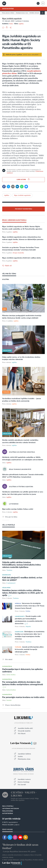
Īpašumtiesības (11, 690)
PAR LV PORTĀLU (8, 806)
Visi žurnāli (22, 785)
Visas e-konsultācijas (13, 705)
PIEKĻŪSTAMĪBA (8, 811)
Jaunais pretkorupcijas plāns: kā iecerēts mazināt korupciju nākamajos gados (29, 649)
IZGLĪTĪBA (6, 279)
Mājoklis (28, 627)
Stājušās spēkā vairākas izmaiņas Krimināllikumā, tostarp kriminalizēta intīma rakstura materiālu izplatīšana (22, 565)
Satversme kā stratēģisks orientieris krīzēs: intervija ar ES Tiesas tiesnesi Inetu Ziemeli (30, 606)
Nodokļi (9, 700)
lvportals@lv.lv (13, 822)
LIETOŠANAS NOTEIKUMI (11, 809)
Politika (28, 611)
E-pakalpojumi (11, 583)
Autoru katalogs (24, 782)
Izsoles (20, 756)
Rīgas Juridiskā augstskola (12, 19)
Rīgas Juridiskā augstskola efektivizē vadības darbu (22, 258)
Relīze (11, 24)
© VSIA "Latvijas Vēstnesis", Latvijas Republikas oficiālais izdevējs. (23, 860)
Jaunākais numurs (24, 779)
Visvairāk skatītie (24, 731)
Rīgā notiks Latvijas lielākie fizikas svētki (18, 509)
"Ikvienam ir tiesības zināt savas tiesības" (20, 846)
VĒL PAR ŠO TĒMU (9, 274)
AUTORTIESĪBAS (8, 813)
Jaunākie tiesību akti (25, 728)
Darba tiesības (11, 675)
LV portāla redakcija (11, 819)
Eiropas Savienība (18, 253)
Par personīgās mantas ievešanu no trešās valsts (23, 697)
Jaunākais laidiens (24, 754)
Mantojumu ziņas (24, 759)
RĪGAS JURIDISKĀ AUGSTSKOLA (14, 220)
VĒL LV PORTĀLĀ (9, 525)
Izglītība (21, 24)
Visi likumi (22, 734)
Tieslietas (9, 570)
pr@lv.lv (17, 825)
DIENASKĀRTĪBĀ (8, 9)
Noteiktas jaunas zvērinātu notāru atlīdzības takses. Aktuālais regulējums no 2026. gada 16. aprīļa (23, 593)
